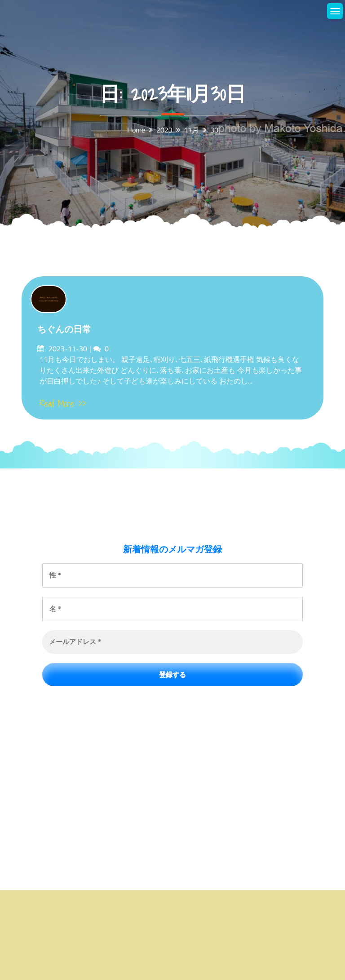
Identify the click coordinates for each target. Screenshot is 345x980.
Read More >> (63, 404)
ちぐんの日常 (64, 329)
